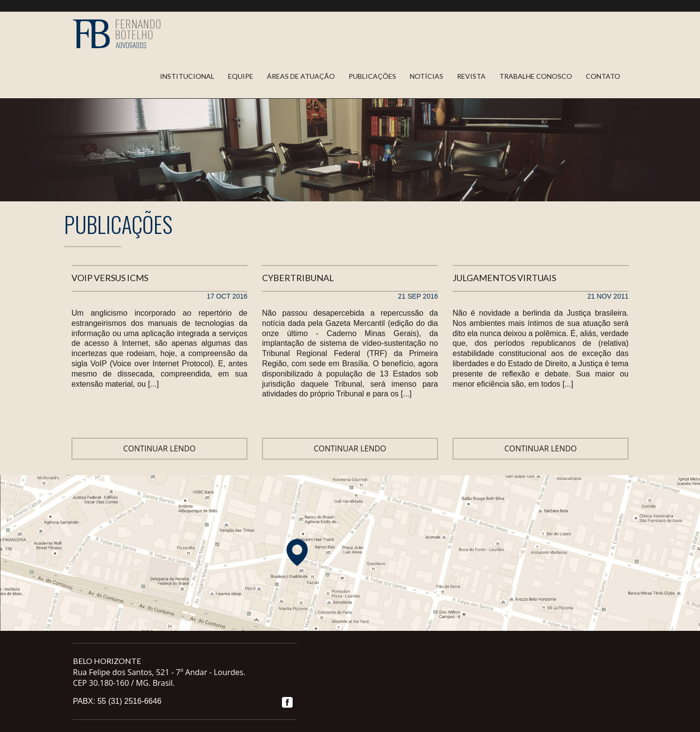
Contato (603, 76)
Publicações (372, 76)
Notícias (427, 76)
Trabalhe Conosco (536, 76)
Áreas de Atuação (301, 76)
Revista (471, 76)
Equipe (241, 76)
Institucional (187, 76)
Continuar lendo (159, 448)
